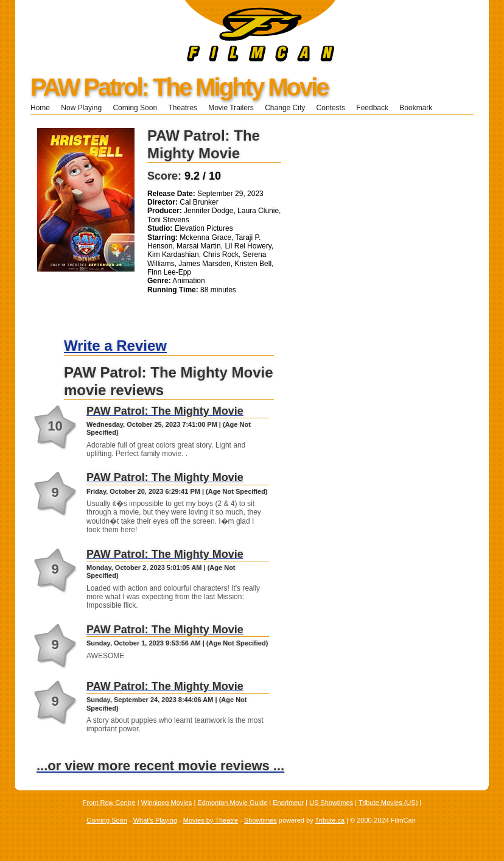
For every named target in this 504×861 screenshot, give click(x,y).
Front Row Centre (109, 803)
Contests (331, 108)
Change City (285, 108)
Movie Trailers (231, 108)
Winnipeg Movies (167, 803)
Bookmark (420, 108)
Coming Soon (135, 108)
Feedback (372, 108)
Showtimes (261, 820)
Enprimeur (288, 803)
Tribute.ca (330, 820)
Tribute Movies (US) (388, 803)
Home (40, 108)
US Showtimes (331, 803)
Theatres (182, 108)
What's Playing (155, 820)
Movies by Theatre (211, 820)
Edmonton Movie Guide (232, 803)
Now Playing (81, 108)
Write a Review (115, 346)
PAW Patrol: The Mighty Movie (179, 87)
